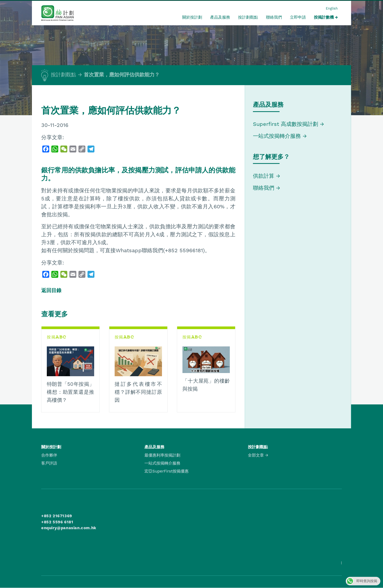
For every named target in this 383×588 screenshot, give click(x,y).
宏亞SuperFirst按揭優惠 (166, 471)
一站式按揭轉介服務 (278, 136)
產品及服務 (220, 17)
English (332, 8)
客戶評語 (49, 463)
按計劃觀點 (248, 17)
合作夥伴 (49, 455)
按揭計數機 (324, 17)
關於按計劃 (192, 17)
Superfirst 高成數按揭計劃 (286, 124)
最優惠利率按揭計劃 (162, 455)
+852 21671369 (57, 516)
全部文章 (256, 455)
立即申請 (298, 17)
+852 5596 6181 (57, 522)
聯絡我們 (274, 17)
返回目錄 (51, 291)
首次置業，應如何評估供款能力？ (122, 75)
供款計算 (264, 176)
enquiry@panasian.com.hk (69, 528)
